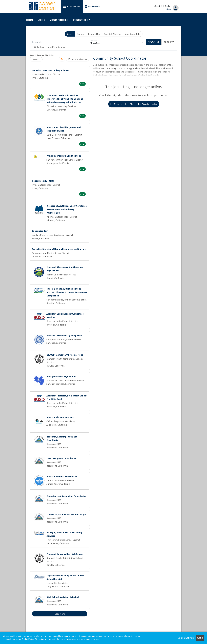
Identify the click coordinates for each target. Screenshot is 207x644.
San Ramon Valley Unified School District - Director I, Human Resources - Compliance (67, 292)
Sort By (35, 59)
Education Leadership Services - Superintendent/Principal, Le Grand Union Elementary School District (65, 99)
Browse (81, 34)
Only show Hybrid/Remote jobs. (50, 47)
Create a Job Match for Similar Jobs (134, 104)
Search (70, 34)
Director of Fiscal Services (60, 417)
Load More (60, 614)
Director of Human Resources (62, 476)
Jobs (42, 20)
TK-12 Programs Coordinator (62, 458)
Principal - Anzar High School (61, 376)
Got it (200, 638)
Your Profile (59, 20)
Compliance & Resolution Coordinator (66, 496)
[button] (169, 42)
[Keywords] (60, 42)
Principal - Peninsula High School (64, 156)
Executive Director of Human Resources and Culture (59, 249)
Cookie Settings (186, 638)
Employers (92, 7)
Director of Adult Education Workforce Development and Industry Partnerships (67, 209)
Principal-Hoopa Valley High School (65, 554)
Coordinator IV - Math (43, 181)
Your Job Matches (113, 34)
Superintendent (40, 231)
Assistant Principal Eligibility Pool (64, 335)
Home (30, 20)
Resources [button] (81, 20)
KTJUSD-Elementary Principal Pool (65, 355)
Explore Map (94, 34)
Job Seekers (72, 7)
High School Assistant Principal (63, 597)
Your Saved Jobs (133, 34)
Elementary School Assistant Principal (66, 514)
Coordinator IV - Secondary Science (50, 70)
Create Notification (77, 59)
